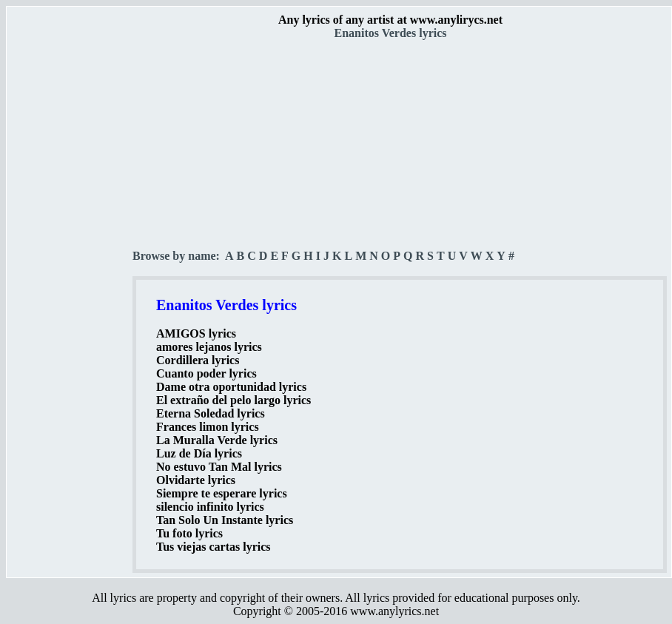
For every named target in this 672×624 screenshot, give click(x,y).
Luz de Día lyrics (199, 453)
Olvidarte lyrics (196, 480)
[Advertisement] (70, 260)
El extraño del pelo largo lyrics (233, 400)
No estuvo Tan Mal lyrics (219, 467)
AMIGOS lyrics (196, 333)
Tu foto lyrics (189, 533)
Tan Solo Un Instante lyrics (225, 520)
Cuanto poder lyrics (206, 373)
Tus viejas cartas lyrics (214, 547)
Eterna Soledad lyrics (211, 413)
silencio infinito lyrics (210, 507)
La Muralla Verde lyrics (217, 440)
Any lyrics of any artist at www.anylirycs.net (390, 20)
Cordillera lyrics (198, 360)
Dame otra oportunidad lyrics (231, 387)
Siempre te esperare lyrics (222, 493)
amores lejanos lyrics (209, 347)
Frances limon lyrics (208, 427)
